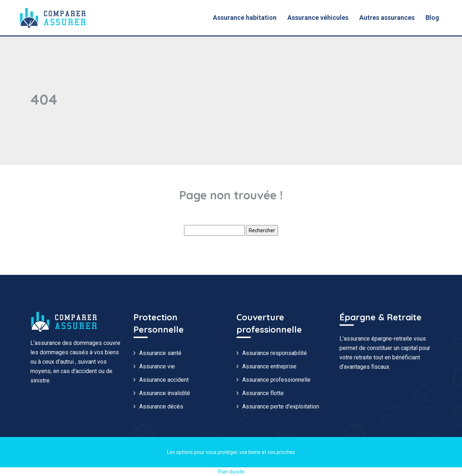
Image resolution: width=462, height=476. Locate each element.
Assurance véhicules (318, 18)
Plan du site (231, 472)
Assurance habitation (245, 18)
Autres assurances (387, 18)
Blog (432, 18)
